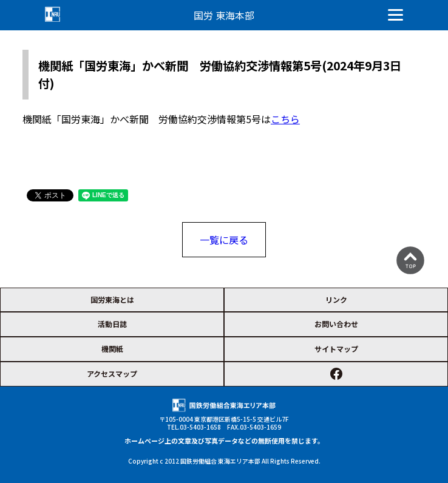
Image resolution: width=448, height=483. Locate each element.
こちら (285, 119)
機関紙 (112, 349)
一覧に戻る (224, 240)
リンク (336, 299)
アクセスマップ (112, 373)
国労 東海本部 (224, 15)
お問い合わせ (336, 324)
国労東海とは (112, 299)
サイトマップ (336, 349)
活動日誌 (112, 324)
